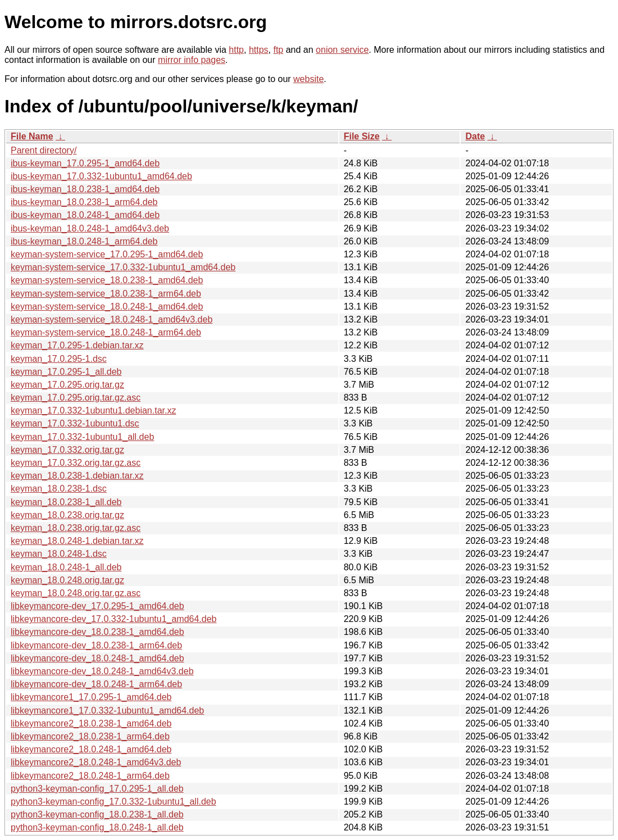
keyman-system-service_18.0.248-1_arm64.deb (106, 332)
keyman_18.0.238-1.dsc (59, 489)
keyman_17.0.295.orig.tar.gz (67, 385)
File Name (32, 136)
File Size (362, 136)
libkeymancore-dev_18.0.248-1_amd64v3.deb (102, 671)
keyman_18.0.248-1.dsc (59, 554)
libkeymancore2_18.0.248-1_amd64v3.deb (96, 762)
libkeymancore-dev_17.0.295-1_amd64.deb (97, 606)
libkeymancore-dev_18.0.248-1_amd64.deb (97, 658)
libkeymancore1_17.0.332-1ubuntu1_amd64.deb (107, 710)
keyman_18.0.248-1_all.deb (66, 567)
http (236, 50)
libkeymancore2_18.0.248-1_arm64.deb (90, 776)
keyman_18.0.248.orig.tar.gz (67, 580)
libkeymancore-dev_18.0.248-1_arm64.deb (96, 684)
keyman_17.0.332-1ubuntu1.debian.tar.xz (93, 410)
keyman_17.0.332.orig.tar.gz (67, 450)
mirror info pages (192, 60)
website (308, 79)
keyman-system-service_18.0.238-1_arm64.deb (106, 294)
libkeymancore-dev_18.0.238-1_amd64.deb (97, 632)
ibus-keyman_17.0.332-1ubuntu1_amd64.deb (101, 176)
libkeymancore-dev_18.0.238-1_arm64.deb (96, 645)
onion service (342, 50)
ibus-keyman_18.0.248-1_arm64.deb (84, 241)
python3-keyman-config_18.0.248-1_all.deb (97, 827)
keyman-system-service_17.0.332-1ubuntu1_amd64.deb (123, 267)
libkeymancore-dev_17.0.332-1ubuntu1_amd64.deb (113, 619)
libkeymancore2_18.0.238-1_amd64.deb (91, 723)
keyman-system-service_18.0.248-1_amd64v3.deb (112, 319)
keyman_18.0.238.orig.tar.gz (67, 515)
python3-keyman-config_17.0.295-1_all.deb (97, 789)
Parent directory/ (44, 150)
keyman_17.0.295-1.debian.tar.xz (77, 345)
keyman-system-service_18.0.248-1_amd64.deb (107, 307)
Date (475, 136)
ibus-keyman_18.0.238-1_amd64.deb (85, 189)
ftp (278, 50)
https (259, 50)
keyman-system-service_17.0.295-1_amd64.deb (107, 254)
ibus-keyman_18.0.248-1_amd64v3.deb (90, 228)
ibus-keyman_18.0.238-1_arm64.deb (84, 202)
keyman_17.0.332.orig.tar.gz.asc (76, 463)
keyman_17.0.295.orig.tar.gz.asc (76, 398)
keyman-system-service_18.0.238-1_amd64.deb (107, 280)
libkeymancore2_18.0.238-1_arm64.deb (90, 736)
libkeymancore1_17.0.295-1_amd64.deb (91, 697)
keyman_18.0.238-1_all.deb (66, 502)
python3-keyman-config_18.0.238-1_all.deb (97, 814)
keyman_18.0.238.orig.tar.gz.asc (76, 528)
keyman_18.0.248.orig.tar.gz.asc (76, 593)
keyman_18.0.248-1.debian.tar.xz (77, 541)
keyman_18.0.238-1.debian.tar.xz (77, 476)
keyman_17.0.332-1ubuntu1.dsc (75, 423)
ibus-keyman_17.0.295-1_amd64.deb (85, 163)
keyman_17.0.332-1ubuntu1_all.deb (82, 437)
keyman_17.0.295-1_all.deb (66, 372)
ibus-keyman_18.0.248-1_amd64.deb (85, 215)
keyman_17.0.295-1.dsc (59, 359)
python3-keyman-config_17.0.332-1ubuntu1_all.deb (113, 802)
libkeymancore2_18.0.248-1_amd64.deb (91, 749)
